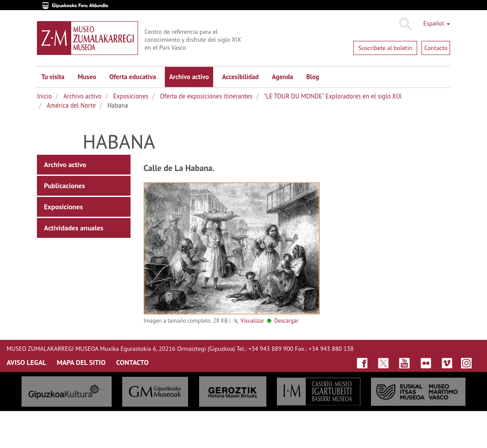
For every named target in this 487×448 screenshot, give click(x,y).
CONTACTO (132, 362)
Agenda (283, 77)
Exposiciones (131, 96)
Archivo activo (189, 77)
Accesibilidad (240, 77)
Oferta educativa (133, 77)
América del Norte (71, 105)
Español (437, 23)
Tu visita (53, 77)
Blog (313, 77)
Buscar (405, 24)
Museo (87, 77)
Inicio (44, 96)
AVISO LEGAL (26, 362)
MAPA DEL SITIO (81, 362)
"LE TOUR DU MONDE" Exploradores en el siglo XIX (333, 96)
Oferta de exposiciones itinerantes (206, 96)
